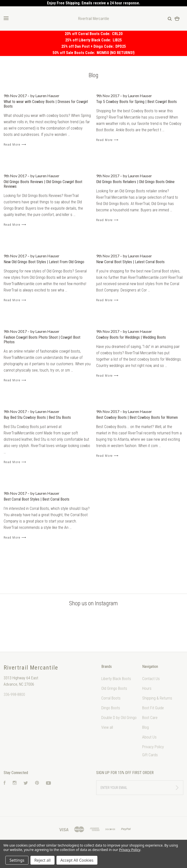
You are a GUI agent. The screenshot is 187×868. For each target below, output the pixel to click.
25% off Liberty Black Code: (89, 40)
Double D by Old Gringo (119, 718)
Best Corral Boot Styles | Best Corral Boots (37, 499)
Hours (147, 688)
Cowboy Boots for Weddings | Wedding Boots (131, 337)
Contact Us (151, 679)
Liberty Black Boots (116, 679)
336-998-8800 (14, 695)
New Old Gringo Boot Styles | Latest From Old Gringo (44, 262)
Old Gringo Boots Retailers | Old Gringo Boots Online (135, 182)
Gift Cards (150, 755)
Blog (145, 727)
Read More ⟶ (15, 145)
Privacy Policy (153, 747)
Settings (17, 860)
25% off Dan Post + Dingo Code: (88, 46)
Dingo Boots (111, 708)
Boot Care (150, 718)
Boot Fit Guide (153, 708)
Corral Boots (111, 698)
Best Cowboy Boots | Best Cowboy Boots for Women (137, 417)
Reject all (42, 860)
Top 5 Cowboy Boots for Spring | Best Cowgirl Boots (136, 102)
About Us (149, 737)
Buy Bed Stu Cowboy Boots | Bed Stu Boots (37, 417)
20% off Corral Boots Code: (88, 34)
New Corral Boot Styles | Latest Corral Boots (130, 262)
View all (107, 727)
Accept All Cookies (77, 860)
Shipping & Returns (157, 698)
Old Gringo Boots (114, 688)
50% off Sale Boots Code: (75, 53)
